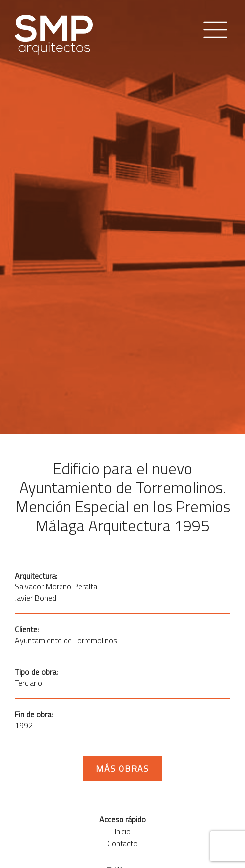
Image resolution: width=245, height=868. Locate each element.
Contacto (122, 843)
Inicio (123, 831)
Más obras (122, 769)
